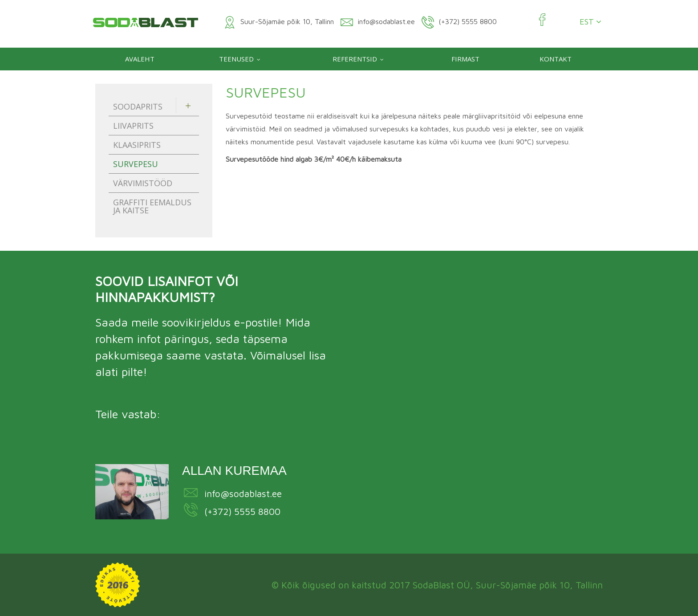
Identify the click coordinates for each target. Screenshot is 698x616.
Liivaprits (133, 126)
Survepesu (136, 164)
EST (590, 22)
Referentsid (355, 59)
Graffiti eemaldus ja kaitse (152, 206)
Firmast (465, 59)
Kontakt (556, 59)
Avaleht (140, 59)
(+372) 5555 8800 (242, 511)
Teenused (236, 59)
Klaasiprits (137, 145)
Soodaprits (138, 106)
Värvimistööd (143, 183)
